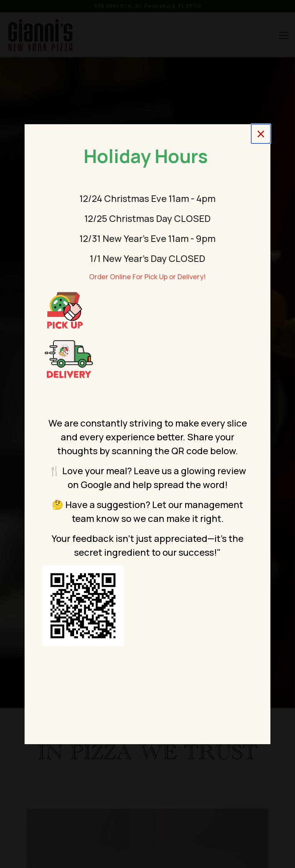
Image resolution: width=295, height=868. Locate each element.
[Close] (261, 134)
